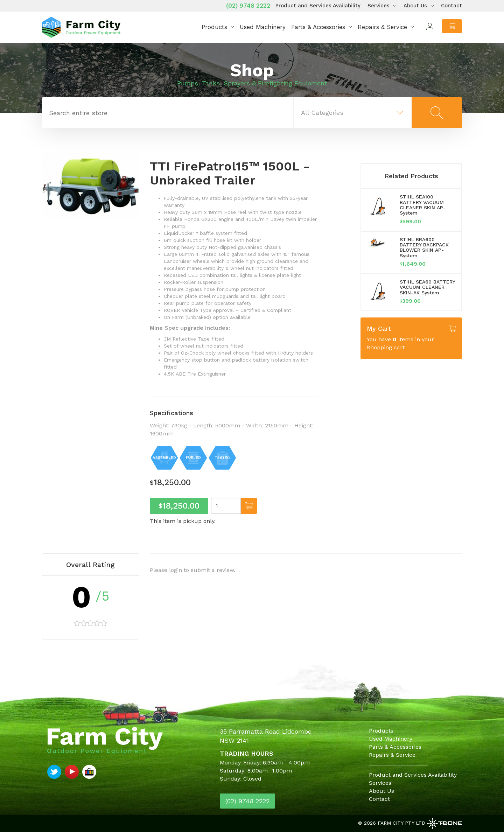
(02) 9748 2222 (248, 6)
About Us (415, 6)
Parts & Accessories (318, 27)
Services (379, 6)
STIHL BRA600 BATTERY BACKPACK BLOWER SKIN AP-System (424, 247)
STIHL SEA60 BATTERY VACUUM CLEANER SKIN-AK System (427, 287)
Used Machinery (263, 27)
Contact (451, 6)
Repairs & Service (382, 27)
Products (214, 27)
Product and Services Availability (318, 6)
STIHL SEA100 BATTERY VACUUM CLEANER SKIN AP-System (423, 205)
